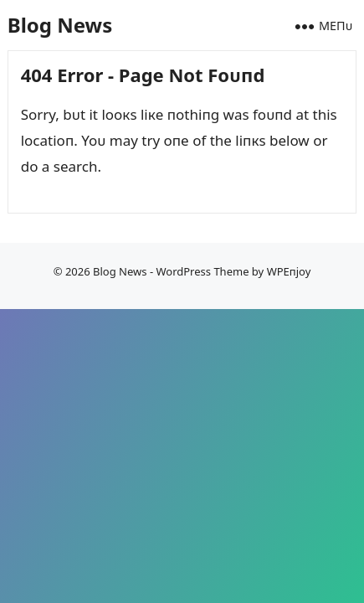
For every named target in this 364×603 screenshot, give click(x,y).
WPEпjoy (289, 271)
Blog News (60, 25)
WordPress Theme (202, 271)
